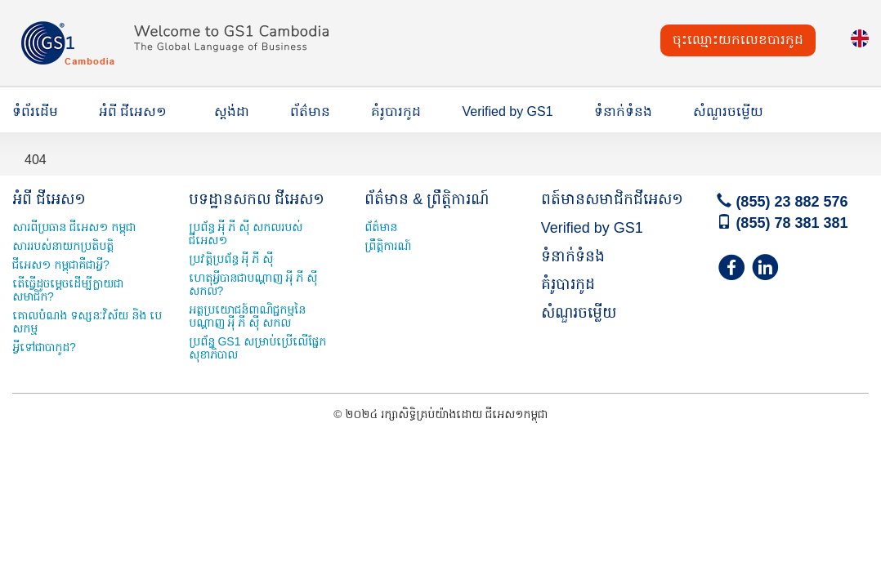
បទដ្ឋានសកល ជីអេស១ (257, 199)
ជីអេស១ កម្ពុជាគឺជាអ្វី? (61, 265)
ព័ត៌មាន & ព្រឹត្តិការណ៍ (427, 199)
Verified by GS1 (507, 111)
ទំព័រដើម (35, 111)
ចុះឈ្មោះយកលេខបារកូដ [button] (738, 40)
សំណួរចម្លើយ (728, 111)
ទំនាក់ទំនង (623, 111)
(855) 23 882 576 (782, 202)
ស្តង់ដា (232, 111)
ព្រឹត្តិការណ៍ (388, 246)
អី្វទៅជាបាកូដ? (44, 347)
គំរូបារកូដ (396, 111)
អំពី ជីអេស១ (133, 111)
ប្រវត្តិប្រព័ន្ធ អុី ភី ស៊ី (231, 259)
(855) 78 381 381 (782, 223)
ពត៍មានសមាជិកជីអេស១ (612, 199)
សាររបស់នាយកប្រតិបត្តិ (63, 246)
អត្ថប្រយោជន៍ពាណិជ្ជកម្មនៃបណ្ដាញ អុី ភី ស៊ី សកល (247, 316)
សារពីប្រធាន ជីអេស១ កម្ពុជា (74, 227)
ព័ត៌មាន (310, 111)
